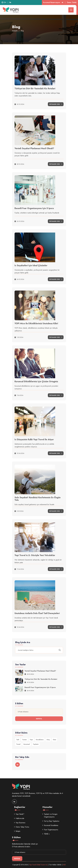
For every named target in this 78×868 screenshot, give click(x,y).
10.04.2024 (19, 453)
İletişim (17, 831)
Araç (48, 740)
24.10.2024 (19, 279)
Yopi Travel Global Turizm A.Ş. (39, 865)
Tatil (18, 740)
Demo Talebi (72, 2)
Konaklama (40, 740)
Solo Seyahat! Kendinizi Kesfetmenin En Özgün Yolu (38, 499)
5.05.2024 (19, 511)
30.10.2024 (19, 104)
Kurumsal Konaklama (50, 825)
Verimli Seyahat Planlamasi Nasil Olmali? (34, 148)
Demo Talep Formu (22, 827)
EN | (5, 2)
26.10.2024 (19, 221)
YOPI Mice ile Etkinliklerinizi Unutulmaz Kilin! (36, 324)
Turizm (24, 740)
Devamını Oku (56, 104)
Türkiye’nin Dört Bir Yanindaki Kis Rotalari (35, 89)
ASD (64, 865)
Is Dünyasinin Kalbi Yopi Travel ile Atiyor (34, 440)
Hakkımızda (19, 818)
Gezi (54, 740)
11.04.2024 (19, 569)
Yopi (31, 740)
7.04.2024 (19, 395)
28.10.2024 (19, 164)
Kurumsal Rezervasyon (53, 2)
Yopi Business (20, 823)
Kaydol (39, 719)
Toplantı (36, 744)
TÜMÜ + (46, 834)
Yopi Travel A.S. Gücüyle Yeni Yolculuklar (35, 555)
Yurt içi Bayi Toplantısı (51, 821)
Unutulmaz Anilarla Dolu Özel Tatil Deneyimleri (37, 613)
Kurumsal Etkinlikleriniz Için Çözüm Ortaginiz (36, 382)
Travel (18, 744)
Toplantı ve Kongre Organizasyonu (50, 815)
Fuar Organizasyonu (50, 830)
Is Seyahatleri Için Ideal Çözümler (31, 266)
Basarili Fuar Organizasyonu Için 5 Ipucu (34, 208)
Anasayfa (15, 31)
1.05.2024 (19, 337)
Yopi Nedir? (19, 814)
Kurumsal (27, 744)
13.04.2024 (19, 627)
